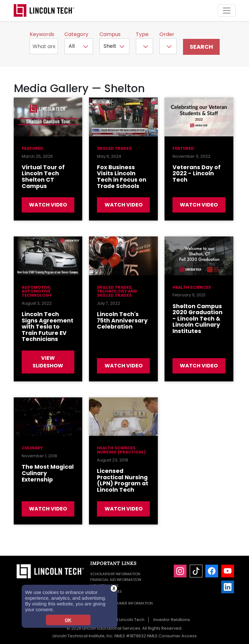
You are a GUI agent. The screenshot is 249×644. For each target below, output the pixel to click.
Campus (110, 34)
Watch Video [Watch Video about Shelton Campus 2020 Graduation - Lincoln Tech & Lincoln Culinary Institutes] (199, 366)
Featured (33, 148)
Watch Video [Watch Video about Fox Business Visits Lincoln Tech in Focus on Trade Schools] (124, 205)
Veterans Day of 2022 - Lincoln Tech (197, 174)
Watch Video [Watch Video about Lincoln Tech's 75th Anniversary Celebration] (124, 366)
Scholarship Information (115, 574)
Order (167, 34)
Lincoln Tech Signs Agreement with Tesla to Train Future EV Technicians (48, 327)
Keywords (42, 34)
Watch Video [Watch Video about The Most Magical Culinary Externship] (48, 509)
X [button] (114, 588)
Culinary (32, 448)
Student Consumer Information (121, 603)
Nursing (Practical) (121, 452)
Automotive (36, 287)
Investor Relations (172, 620)
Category (76, 34)
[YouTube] (228, 571)
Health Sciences (192, 287)
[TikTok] (196, 571)
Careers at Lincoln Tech (120, 620)
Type (142, 34)
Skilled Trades (114, 148)
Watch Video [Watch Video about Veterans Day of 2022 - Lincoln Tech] (199, 205)
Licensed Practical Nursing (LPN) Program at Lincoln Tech (123, 480)
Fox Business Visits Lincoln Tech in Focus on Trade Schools (122, 177)
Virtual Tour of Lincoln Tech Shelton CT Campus (43, 177)
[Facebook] (212, 571)
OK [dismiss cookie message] (68, 620)
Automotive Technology (37, 293)
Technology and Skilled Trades (117, 293)
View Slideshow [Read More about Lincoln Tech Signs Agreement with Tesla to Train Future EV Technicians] (48, 362)
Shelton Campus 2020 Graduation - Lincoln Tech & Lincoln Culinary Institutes (198, 319)
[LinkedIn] (228, 587)
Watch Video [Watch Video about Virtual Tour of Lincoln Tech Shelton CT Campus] (48, 205)
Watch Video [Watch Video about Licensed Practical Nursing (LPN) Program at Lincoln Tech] (124, 509)
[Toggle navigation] (227, 11)
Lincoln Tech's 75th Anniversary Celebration (122, 320)
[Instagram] (180, 571)
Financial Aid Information (116, 580)
